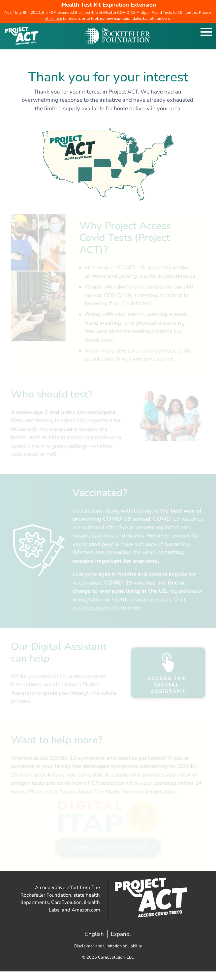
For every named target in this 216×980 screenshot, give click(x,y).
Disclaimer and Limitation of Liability (108, 946)
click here (54, 18)
